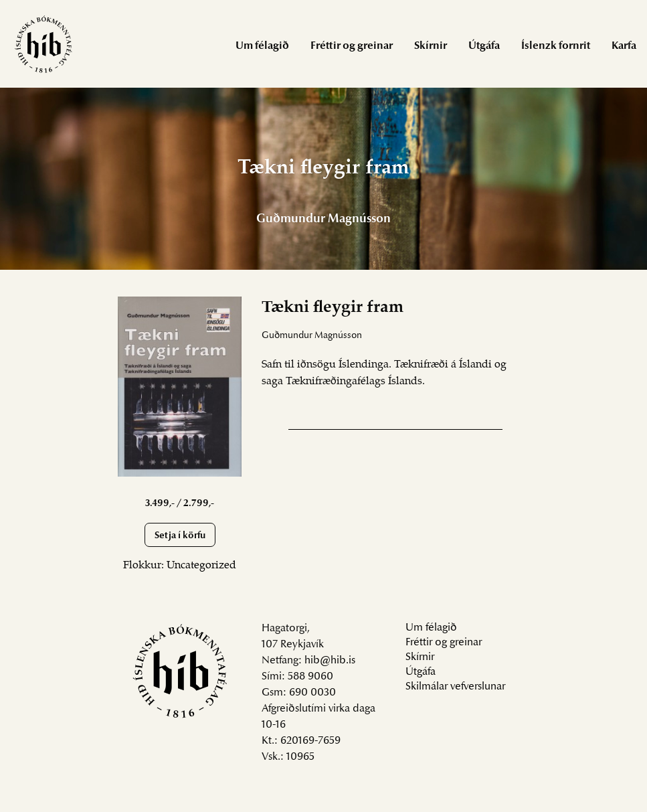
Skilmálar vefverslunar (455, 687)
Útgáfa (484, 46)
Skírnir (431, 46)
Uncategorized (201, 566)
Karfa (624, 46)
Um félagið (262, 46)
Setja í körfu (180, 536)
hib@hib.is (330, 661)
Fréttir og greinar (352, 46)
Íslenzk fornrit (556, 46)
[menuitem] (262, 45)
